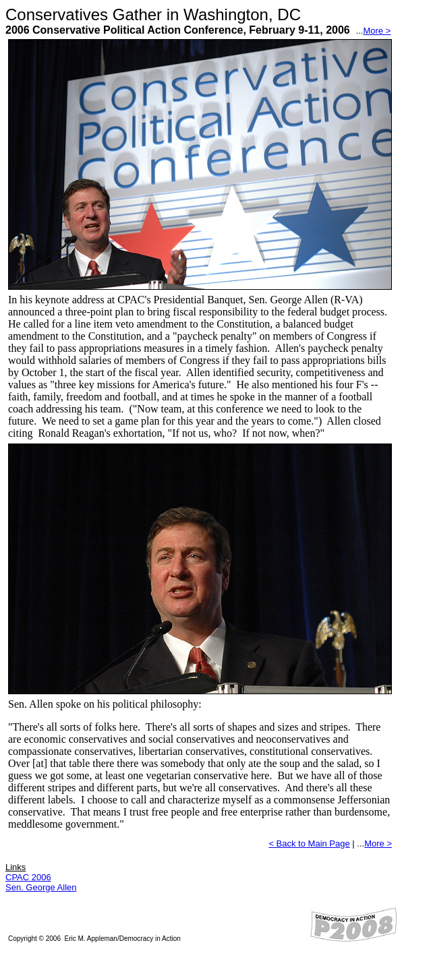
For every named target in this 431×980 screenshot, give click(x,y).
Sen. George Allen (41, 887)
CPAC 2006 (28, 877)
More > (377, 31)
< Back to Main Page (309, 844)
